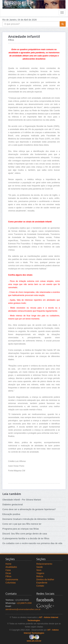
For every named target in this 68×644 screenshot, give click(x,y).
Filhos (8, 576)
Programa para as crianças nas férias (21, 529)
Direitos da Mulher (45, 579)
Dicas (8, 573)
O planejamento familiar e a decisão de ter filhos (26, 538)
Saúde (39, 567)
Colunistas (11, 583)
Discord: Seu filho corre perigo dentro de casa (25, 534)
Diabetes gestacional (13, 504)
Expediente (42, 583)
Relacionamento (44, 564)
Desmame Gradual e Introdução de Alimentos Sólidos (28, 519)
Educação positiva (11, 514)
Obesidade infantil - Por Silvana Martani (22, 500)
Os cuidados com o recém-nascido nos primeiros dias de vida (32, 543)
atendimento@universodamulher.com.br (23, 609)
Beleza (40, 576)
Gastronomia (12, 579)
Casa (8, 570)
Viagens (40, 573)
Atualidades (11, 567)
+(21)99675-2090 (24, 603)
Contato (40, 586)
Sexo (39, 570)
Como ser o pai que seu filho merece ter (22, 524)
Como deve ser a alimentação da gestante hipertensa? (29, 509)
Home (8, 564)
